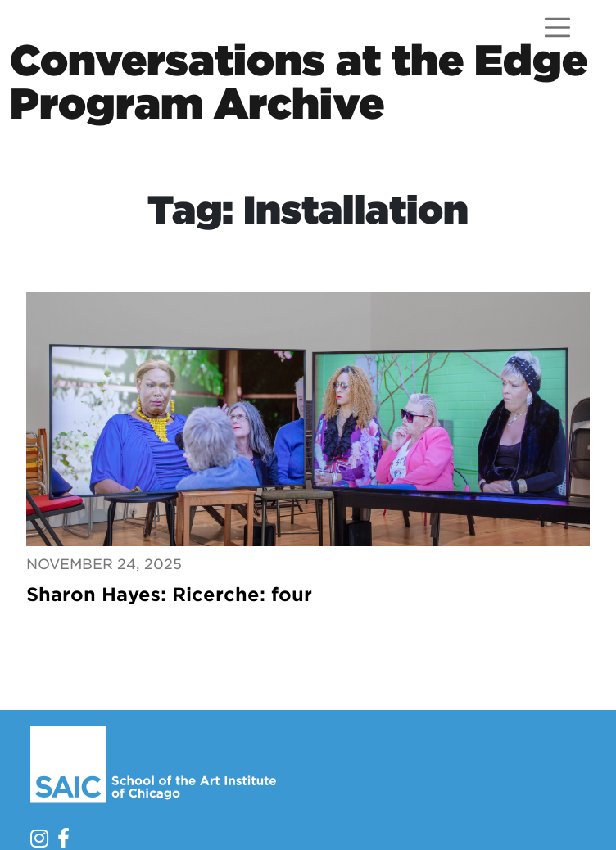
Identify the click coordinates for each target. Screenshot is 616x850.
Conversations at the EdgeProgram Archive (299, 81)
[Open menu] (557, 27)
